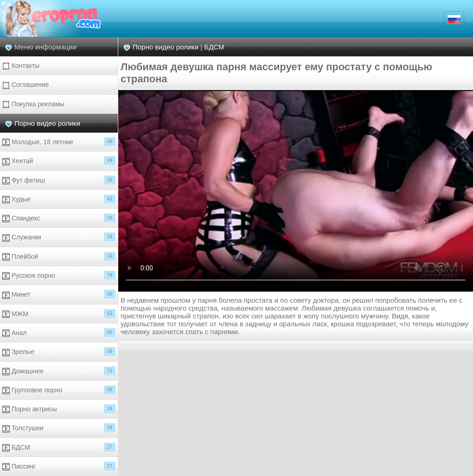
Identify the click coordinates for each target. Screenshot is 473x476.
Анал (59, 333)
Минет (59, 294)
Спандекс (59, 218)
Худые (59, 199)
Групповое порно (59, 390)
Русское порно (59, 275)
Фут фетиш (59, 180)
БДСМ (59, 447)
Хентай (59, 161)
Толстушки (59, 428)
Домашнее (59, 371)
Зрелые (59, 351)
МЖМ (59, 314)
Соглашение (26, 85)
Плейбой (59, 256)
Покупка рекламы (33, 104)
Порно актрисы (59, 409)
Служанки (59, 237)
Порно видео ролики (47, 123)
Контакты (21, 66)
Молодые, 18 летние (59, 142)
